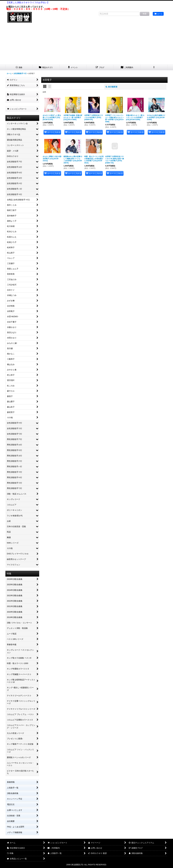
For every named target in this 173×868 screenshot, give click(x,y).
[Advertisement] (86, 44)
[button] (154, 67)
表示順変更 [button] (112, 87)
